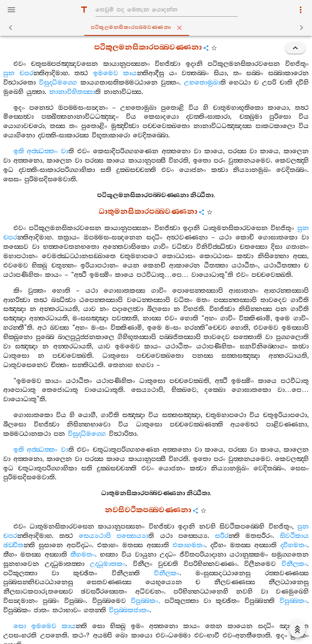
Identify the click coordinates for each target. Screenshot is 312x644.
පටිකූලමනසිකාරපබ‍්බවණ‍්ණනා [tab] (158, 28)
